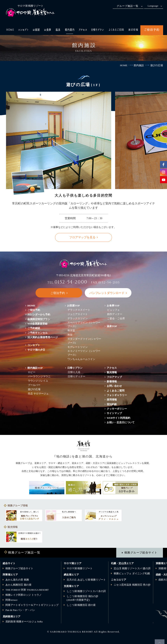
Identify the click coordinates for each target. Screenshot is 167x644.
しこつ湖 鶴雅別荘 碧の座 (81, 605)
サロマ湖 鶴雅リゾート (80, 568)
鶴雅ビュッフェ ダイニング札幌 (132, 573)
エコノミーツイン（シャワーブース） (84, 353)
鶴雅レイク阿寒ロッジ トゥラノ (23, 595)
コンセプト (34, 345)
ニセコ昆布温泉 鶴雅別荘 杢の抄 (132, 585)
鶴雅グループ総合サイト (141, 553)
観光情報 (112, 372)
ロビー (32, 372)
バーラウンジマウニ (39, 376)
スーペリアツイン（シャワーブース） (84, 324)
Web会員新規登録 (37, 324)
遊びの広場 (34, 389)
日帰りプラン (75, 368)
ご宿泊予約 (34, 310)
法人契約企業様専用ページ (43, 337)
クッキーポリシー (117, 409)
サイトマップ (114, 413)
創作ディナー (115, 314)
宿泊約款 (112, 404)
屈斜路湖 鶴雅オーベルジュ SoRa (24, 622)
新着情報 (112, 381)
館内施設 (139, 65)
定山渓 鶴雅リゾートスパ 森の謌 (132, 568)
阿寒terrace (11, 600)
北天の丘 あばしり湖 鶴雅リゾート (86, 580)
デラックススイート (79, 310)
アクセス (112, 368)
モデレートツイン (78, 347)
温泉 (112, 326)
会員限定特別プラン (39, 319)
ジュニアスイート (78, 314)
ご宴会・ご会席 (116, 318)
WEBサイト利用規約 (118, 418)
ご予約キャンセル (38, 333)
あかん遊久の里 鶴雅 (17, 580)
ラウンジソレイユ (38, 381)
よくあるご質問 (116, 391)
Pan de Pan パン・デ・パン (20, 610)
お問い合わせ (114, 386)
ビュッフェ (113, 310)
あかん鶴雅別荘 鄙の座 (18, 585)
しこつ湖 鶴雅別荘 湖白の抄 (83, 598)
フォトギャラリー (117, 395)
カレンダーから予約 (39, 315)
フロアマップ (116, 377)
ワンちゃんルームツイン (81, 359)
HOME (124, 65)
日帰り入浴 (74, 372)
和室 (70, 335)
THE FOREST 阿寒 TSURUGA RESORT (27, 590)
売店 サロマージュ (38, 394)
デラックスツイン (78, 318)
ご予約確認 (34, 328)
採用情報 (112, 400)
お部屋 (73, 306)
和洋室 (71, 330)
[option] (24, 515)
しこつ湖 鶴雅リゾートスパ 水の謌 (86, 591)
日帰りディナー (77, 376)
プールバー (34, 385)
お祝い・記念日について (121, 422)
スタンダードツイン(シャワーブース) (84, 341)
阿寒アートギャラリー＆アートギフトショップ (32, 605)
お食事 (113, 306)
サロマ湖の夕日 (36, 350)
